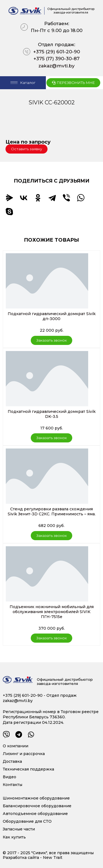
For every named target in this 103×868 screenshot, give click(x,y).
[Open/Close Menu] (23, 83)
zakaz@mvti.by (57, 66)
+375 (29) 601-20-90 (57, 52)
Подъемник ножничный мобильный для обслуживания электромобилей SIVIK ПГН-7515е (52, 612)
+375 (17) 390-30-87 (57, 59)
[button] (27, 149)
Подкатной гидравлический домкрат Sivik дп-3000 (52, 316)
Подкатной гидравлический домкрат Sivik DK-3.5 (52, 414)
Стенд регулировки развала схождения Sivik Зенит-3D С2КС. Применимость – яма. (52, 511)
